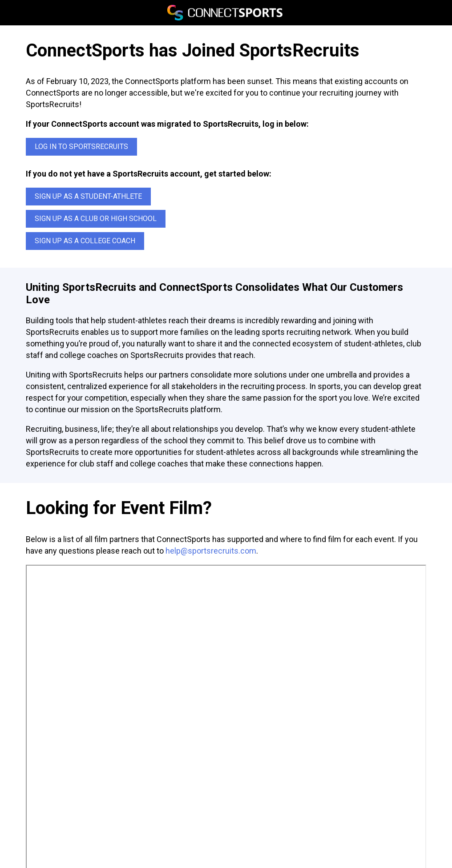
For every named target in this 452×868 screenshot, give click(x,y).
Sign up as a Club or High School (96, 219)
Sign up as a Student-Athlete (88, 196)
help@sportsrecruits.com (211, 551)
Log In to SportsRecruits (81, 147)
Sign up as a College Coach (85, 241)
